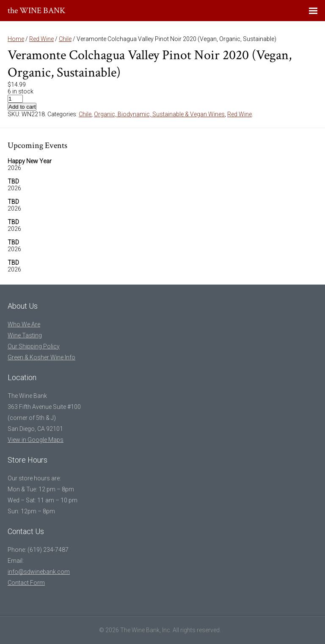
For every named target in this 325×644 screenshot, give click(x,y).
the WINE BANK (37, 11)
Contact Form (26, 583)
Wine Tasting (25, 335)
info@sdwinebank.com (39, 572)
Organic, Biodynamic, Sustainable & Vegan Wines (159, 114)
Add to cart (22, 107)
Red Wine (41, 39)
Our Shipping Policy (34, 346)
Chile (65, 39)
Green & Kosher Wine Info (41, 357)
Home (16, 39)
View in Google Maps (36, 440)
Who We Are (24, 324)
